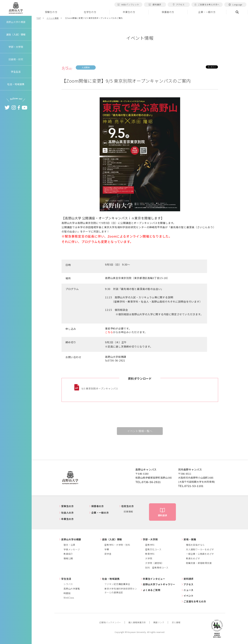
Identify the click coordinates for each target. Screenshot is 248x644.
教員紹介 (68, 554)
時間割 (67, 593)
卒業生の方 (129, 12)
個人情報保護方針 (137, 622)
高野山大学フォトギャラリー (159, 584)
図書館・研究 (16, 59)
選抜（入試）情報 (112, 539)
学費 (107, 549)
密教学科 (150, 545)
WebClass (69, 598)
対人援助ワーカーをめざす (200, 549)
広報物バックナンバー (110, 622)
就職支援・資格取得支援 (199, 563)
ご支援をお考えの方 (195, 601)
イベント (189, 596)
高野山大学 (16, 8)
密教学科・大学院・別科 (117, 545)
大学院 (149, 558)
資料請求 (155, 5)
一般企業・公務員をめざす (200, 554)
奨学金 (108, 554)
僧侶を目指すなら (195, 545)
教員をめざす (193, 558)
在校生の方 (128, 506)
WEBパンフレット (128, 5)
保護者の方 (168, 12)
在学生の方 (90, 12)
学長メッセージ (72, 549)
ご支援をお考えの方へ (207, 5)
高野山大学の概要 (16, 22)
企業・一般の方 (207, 12)
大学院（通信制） (155, 563)
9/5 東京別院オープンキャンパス (100, 388)
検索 (237, 12)
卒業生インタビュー (154, 579)
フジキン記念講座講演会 (117, 584)
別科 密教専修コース (157, 568)
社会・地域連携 (111, 579)
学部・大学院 (150, 539)
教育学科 (150, 554)
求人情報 (176, 622)
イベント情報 (53, 18)
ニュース (189, 590)
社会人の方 (67, 513)
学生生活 (66, 579)
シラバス (68, 584)
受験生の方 (51, 12)
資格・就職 (190, 539)
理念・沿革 (69, 545)
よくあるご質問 (152, 590)
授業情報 (128, 512)
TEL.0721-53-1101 (191, 486)
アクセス (179, 5)
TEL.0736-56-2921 (148, 482)
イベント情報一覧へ (140, 431)
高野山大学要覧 (72, 589)
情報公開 (68, 558)
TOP (39, 18)
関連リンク (159, 622)
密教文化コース (153, 549)
